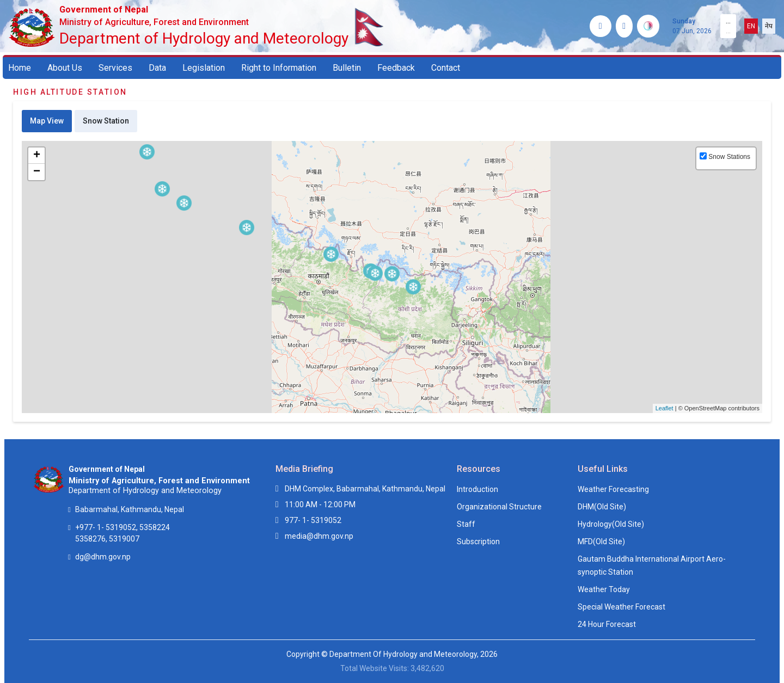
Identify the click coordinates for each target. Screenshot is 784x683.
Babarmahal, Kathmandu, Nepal (130, 509)
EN (751, 26)
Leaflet (664, 408)
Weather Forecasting (613, 489)
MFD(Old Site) (601, 542)
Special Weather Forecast (621, 607)
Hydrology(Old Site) (611, 524)
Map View (47, 121)
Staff (466, 524)
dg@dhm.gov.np (103, 557)
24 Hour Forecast (607, 624)
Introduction (477, 489)
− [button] (37, 172)
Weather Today (604, 589)
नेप (769, 26)
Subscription (478, 542)
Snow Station (106, 121)
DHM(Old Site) (602, 507)
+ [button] (37, 156)
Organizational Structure (499, 507)
